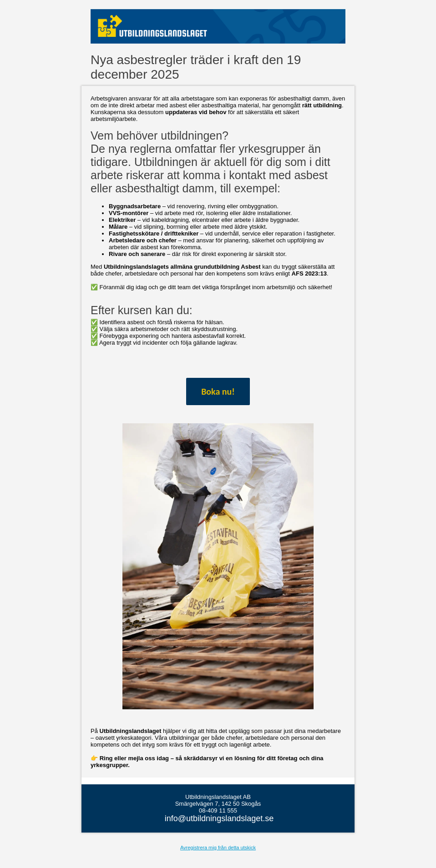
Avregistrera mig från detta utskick (218, 848)
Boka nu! (218, 391)
